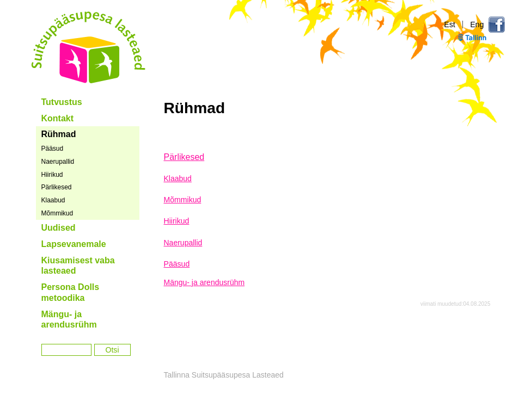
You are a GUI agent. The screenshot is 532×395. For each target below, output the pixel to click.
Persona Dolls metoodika (71, 292)
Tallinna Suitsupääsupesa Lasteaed (89, 47)
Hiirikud (52, 175)
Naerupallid (58, 162)
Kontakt (58, 118)
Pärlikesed (57, 187)
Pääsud (53, 149)
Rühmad (59, 134)
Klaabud (53, 200)
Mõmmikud (57, 213)
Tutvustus (62, 102)
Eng (477, 24)
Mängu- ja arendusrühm (69, 320)
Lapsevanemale (74, 244)
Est (450, 24)
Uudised (59, 228)
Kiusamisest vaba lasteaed (78, 266)
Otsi (112, 350)
